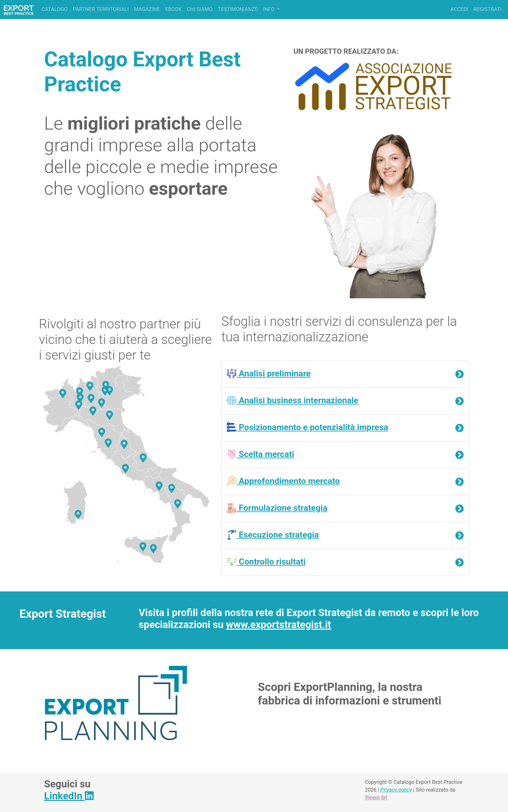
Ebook (173, 9)
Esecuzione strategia (273, 535)
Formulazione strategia (277, 508)
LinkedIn (69, 796)
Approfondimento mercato (283, 481)
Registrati (488, 9)
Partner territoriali (101, 9)
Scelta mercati (260, 454)
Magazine (147, 9)
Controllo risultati (266, 562)
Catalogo (54, 9)
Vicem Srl (376, 798)
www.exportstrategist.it (279, 625)
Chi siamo (200, 9)
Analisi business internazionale (293, 400)
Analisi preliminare (269, 373)
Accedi (459, 9)
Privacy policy (396, 790)
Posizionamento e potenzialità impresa (307, 427)
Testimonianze (238, 9)
